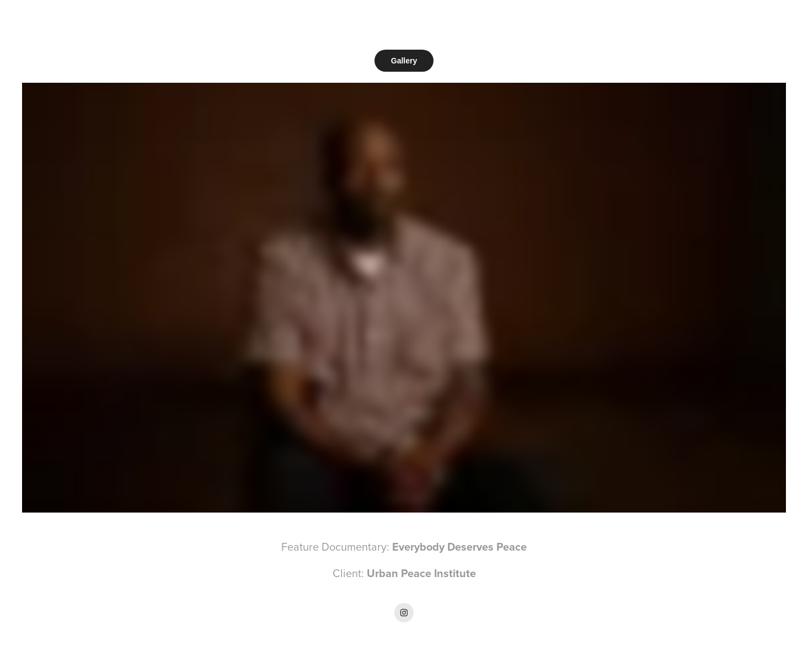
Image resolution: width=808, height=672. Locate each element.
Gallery (404, 61)
